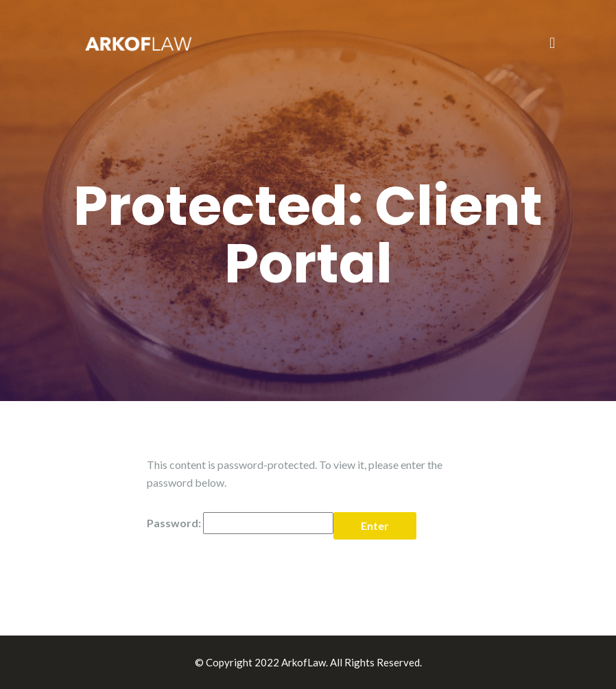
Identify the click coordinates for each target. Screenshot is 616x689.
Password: (240, 523)
